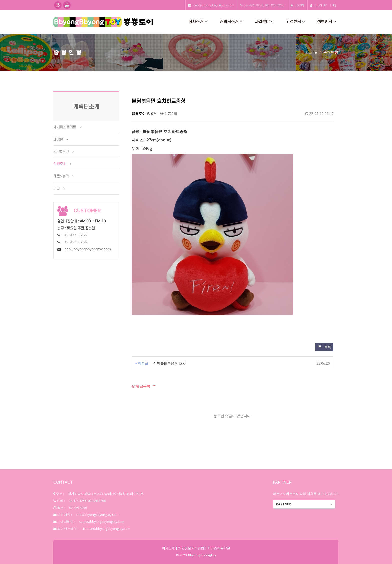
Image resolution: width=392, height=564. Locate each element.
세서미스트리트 (65, 127)
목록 (324, 347)
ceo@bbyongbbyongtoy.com (214, 5)
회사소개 (198, 22)
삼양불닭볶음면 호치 (170, 363)
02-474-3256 (76, 235)
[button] (304, 504)
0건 (152, 113)
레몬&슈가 (61, 176)
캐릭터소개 (231, 22)
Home (312, 52)
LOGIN (297, 5)
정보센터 (327, 22)
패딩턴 (58, 139)
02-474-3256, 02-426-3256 (264, 5)
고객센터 (295, 22)
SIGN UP (319, 5)
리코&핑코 (61, 152)
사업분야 (264, 22)
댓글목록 (141, 386)
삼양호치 (60, 164)
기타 (57, 188)
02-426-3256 (76, 242)
